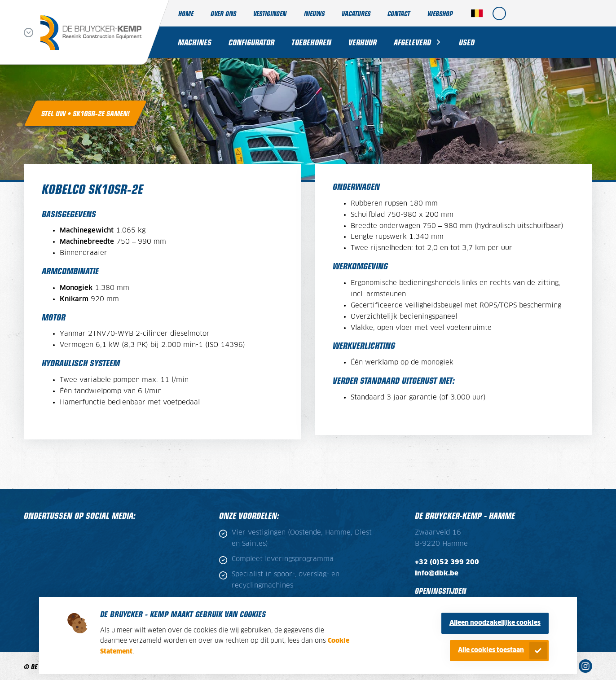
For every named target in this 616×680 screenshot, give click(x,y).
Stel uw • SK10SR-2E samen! (86, 113)
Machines (195, 42)
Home (186, 13)
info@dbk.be (437, 573)
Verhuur (363, 42)
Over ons (223, 13)
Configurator (251, 42)
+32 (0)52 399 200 (447, 562)
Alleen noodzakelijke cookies (495, 623)
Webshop (440, 13)
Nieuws (314, 13)
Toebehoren (311, 42)
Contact (399, 13)
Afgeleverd (412, 42)
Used (467, 42)
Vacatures (356, 13)
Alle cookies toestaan (491, 650)
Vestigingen (270, 13)
